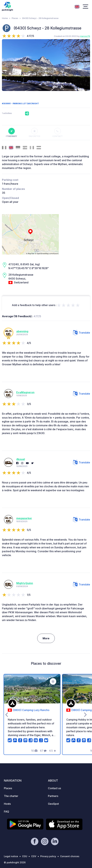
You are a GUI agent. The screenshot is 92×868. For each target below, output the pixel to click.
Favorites (34, 133)
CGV (34, 856)
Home (5, 18)
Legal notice (11, 856)
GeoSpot (53, 804)
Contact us (54, 788)
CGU (25, 856)
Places (15, 18)
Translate (82, 333)
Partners (53, 796)
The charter (11, 796)
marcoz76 (85, 36)
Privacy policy (48, 856)
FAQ (7, 812)
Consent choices (70, 856)
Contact (57, 133)
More (46, 638)
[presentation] (7, 65)
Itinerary (11, 133)
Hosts (7, 804)
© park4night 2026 (15, 862)
